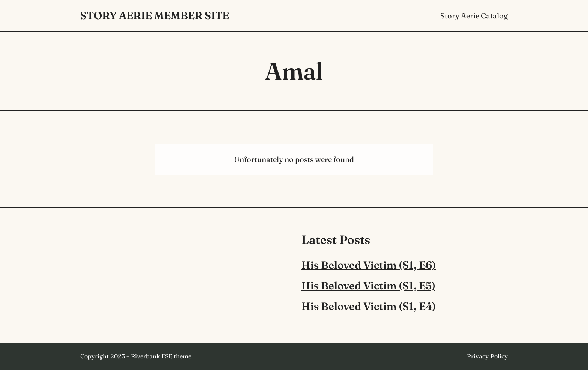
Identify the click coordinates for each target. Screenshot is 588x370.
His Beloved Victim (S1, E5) (368, 286)
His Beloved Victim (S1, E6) (369, 265)
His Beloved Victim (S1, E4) (369, 306)
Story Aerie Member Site (155, 15)
